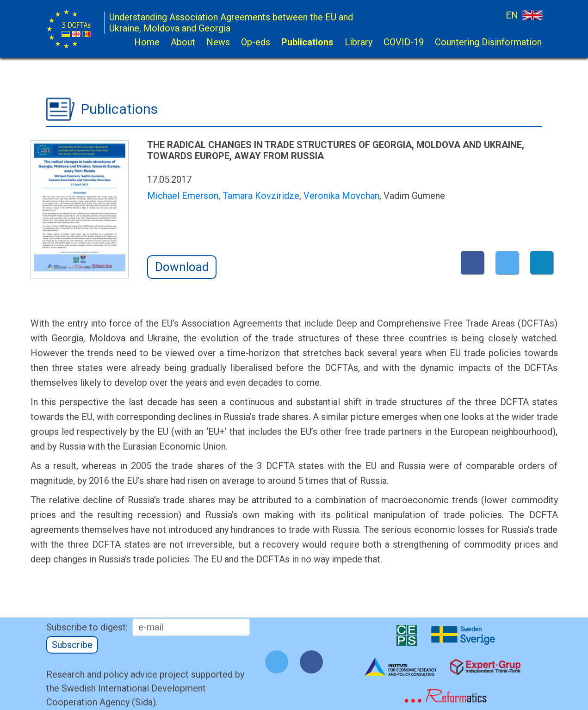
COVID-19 (404, 42)
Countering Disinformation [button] (488, 42)
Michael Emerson (183, 196)
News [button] (218, 42)
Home (147, 42)
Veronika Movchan (341, 196)
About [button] (183, 42)
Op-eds (256, 42)
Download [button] (182, 267)
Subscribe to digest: (87, 627)
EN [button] (524, 15)
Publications (307, 42)
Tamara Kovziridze (261, 196)
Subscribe (72, 645)
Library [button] (359, 42)
